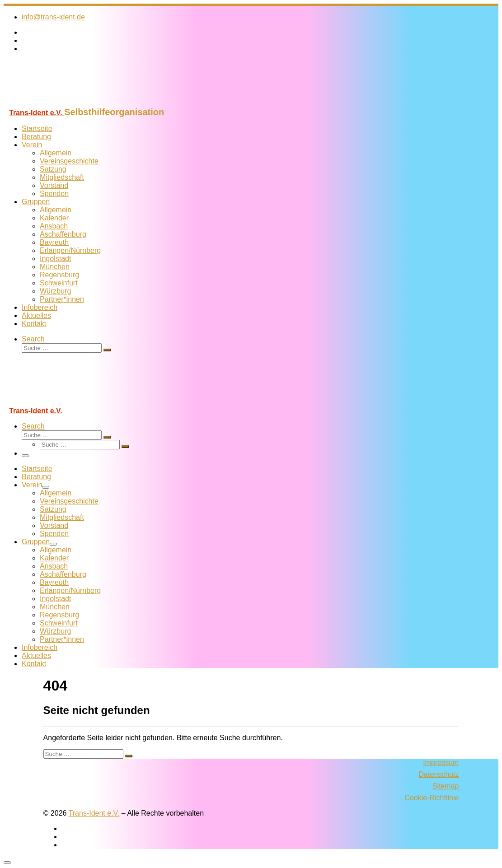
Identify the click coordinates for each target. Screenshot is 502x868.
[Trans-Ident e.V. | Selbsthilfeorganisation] (60, 103)
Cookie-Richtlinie (432, 798)
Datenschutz (439, 774)
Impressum (441, 763)
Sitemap (446, 786)
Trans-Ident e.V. (94, 813)
